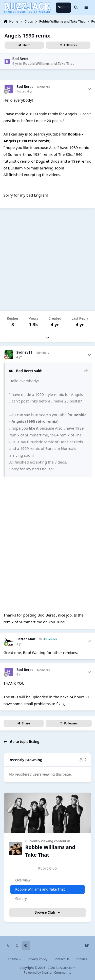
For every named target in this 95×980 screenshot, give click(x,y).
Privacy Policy (37, 959)
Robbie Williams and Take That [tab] (40, 889)
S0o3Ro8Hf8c (48, 547)
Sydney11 (24, 352)
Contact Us (61, 959)
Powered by (48, 973)
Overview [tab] (23, 880)
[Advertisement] (48, 260)
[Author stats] (89, 89)
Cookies (81, 959)
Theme (15, 959)
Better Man (26, 639)
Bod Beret (21, 59)
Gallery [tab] (21, 899)
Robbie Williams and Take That (48, 64)
